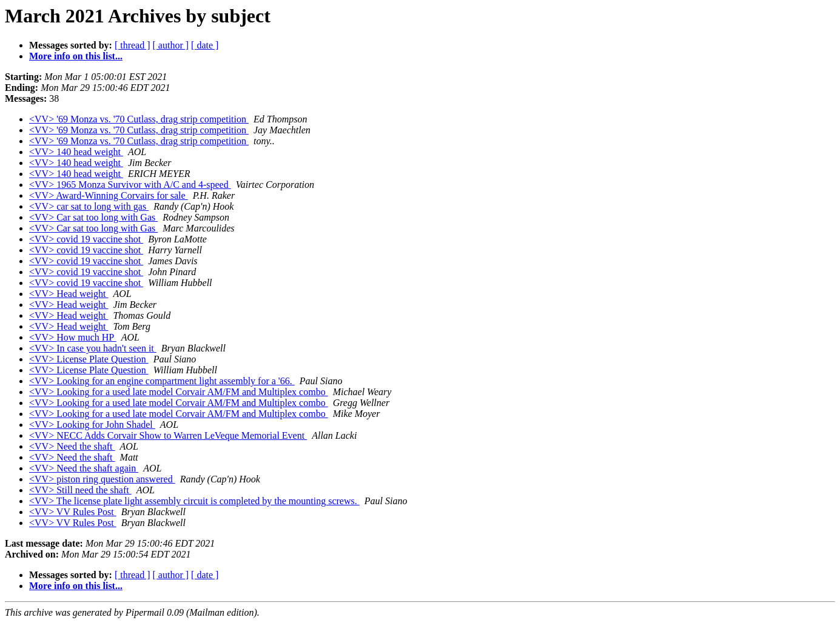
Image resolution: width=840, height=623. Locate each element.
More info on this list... (76, 56)
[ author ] (171, 45)
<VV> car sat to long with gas (89, 206)
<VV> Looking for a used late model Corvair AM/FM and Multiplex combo (179, 392)
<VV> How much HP (73, 337)
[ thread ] (133, 45)
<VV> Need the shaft (72, 446)
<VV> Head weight (69, 294)
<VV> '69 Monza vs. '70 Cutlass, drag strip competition (139, 119)
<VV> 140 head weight (76, 152)
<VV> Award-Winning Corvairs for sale (109, 195)
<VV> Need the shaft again (84, 468)
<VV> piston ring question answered (102, 479)
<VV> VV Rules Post (73, 512)
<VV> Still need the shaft (80, 490)
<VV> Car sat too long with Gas (93, 217)
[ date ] (205, 45)
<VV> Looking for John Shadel (92, 425)
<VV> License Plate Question (89, 359)
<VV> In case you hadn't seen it (93, 348)
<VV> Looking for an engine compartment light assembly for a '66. (162, 381)
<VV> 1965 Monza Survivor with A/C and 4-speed (130, 185)
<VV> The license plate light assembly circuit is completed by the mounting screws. (194, 501)
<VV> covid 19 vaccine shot (86, 239)
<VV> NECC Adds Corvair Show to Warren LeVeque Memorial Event (168, 435)
